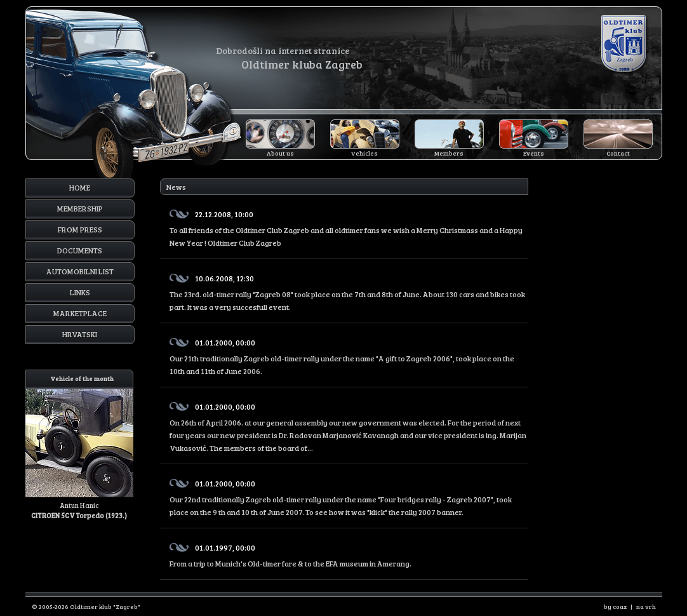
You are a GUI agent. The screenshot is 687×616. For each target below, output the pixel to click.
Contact (618, 153)
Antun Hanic (79, 445)
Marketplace (80, 313)
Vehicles (364, 153)
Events (534, 153)
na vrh (646, 606)
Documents (80, 250)
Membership (80, 208)
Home (80, 187)
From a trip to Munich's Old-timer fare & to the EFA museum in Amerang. (349, 553)
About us (280, 153)
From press (80, 229)
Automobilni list (80, 271)
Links (80, 292)
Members (449, 153)
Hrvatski (80, 334)
